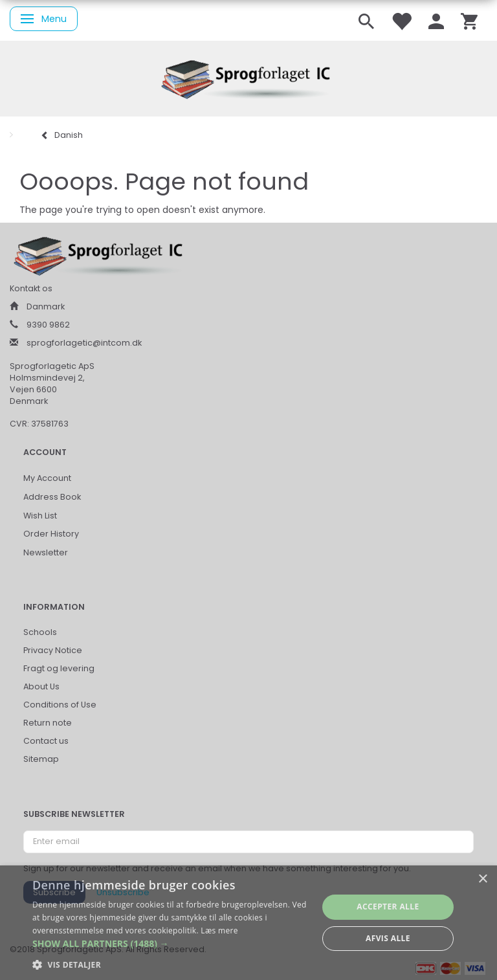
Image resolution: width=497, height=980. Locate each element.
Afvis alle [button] (388, 938)
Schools (40, 632)
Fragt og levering (59, 668)
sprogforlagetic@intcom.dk (84, 343)
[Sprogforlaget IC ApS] (248, 77)
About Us (41, 686)
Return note (48, 723)
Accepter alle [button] (388, 907)
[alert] (248, 923)
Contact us (46, 741)
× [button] (482, 879)
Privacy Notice (53, 650)
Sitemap (41, 759)
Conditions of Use (60, 705)
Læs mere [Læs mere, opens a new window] (219, 930)
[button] (171, 944)
